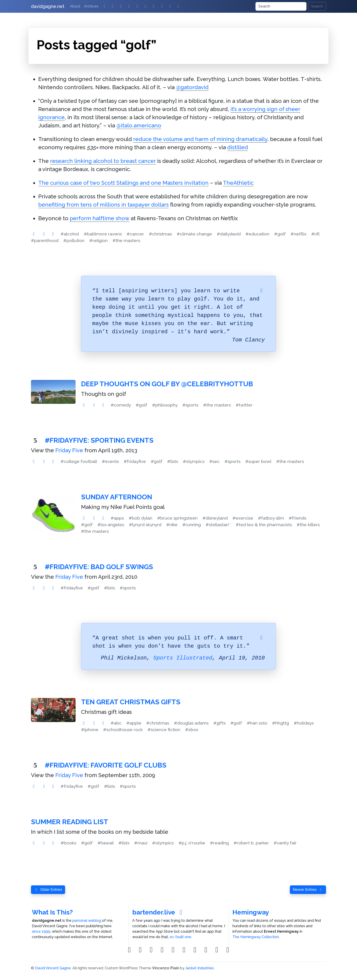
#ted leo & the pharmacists (264, 525)
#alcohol (70, 234)
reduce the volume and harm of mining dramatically (200, 139)
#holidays (304, 723)
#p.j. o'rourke (192, 843)
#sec (214, 461)
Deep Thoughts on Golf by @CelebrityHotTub (167, 384)
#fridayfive (135, 461)
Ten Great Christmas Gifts (131, 702)
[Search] (281, 6)
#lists (173, 461)
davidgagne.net (48, 6)
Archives (91, 6)
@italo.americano (139, 125)
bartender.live (159, 912)
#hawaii (106, 843)
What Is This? (52, 912)
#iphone (90, 730)
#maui (141, 843)
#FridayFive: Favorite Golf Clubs (106, 765)
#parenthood (45, 240)
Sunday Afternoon (117, 497)
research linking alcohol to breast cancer (103, 161)
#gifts (219, 723)
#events (110, 461)
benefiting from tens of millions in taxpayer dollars (103, 205)
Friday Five (69, 450)
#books (68, 843)
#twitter (244, 405)
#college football (79, 461)
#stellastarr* (218, 525)
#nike (172, 525)
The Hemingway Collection (256, 937)
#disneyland (215, 518)
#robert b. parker (251, 843)
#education (257, 234)
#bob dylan (140, 518)
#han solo (257, 723)
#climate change (194, 234)
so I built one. (181, 937)
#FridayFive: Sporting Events (99, 440)
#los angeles (111, 525)
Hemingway (251, 912)
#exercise (243, 518)
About (75, 6)
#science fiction (164, 730)
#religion (98, 240)
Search (317, 6)
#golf (280, 234)
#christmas (160, 234)
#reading (219, 843)
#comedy (121, 405)
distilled (238, 147)
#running (192, 525)
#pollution (74, 240)
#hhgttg (280, 723)
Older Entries (48, 890)
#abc (116, 723)
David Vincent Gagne (53, 968)
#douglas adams (191, 723)
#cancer (135, 234)
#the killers (308, 525)
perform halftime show (99, 218)
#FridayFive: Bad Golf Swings (99, 567)
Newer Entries (308, 890)
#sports (190, 405)
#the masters (126, 240)
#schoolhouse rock (123, 730)
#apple (134, 723)
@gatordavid (192, 87)
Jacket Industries (200, 968)
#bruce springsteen (177, 518)
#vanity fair (285, 843)
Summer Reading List (70, 822)
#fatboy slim (271, 518)
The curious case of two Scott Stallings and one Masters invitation (123, 183)
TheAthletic (238, 183)
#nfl (315, 234)
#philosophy (165, 405)
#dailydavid (229, 234)
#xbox (192, 730)
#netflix (298, 234)
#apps (117, 518)
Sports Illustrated (183, 658)
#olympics (194, 461)
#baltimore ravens (103, 234)
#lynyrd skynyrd (145, 525)
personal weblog (87, 921)
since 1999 (41, 931)
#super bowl (258, 461)
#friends (297, 518)
